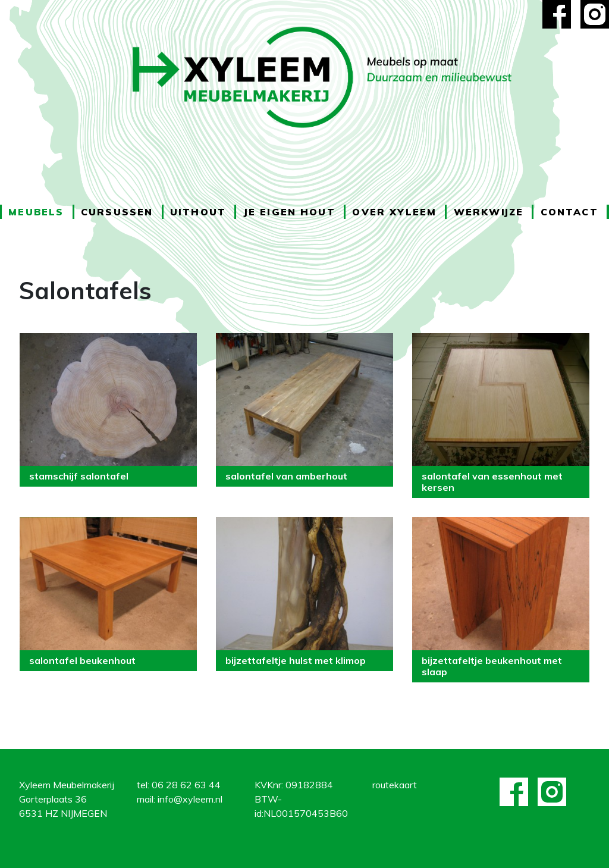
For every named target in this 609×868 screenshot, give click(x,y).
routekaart (395, 785)
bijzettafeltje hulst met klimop (296, 660)
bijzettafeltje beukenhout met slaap (492, 666)
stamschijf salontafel (79, 476)
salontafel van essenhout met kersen (492, 482)
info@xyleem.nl (190, 799)
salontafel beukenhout (82, 660)
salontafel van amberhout (286, 476)
